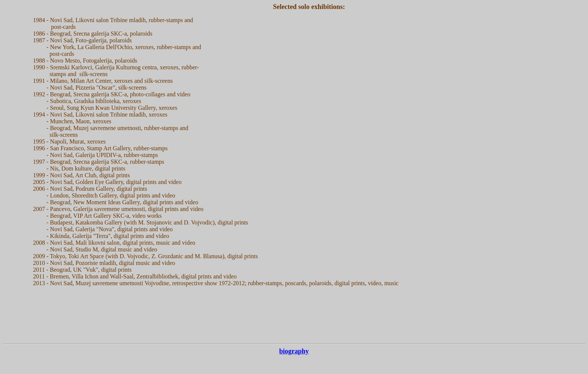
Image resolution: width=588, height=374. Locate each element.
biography (294, 351)
